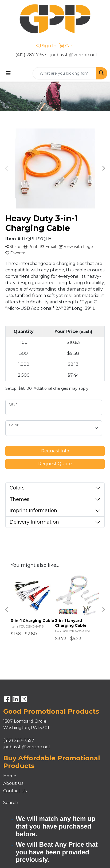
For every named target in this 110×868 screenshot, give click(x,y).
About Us (13, 783)
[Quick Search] (64, 73)
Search (11, 803)
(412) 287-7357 (31, 55)
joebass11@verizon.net (74, 55)
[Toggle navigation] (8, 73)
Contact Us (15, 791)
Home (10, 776)
